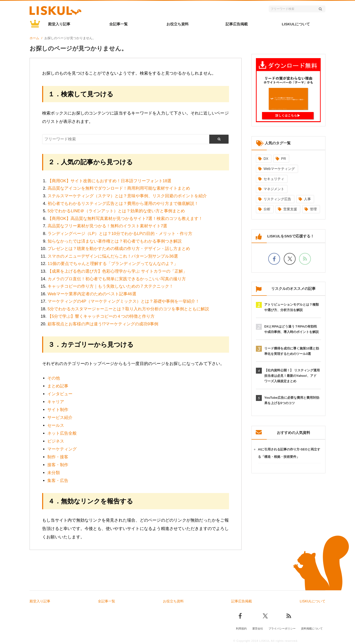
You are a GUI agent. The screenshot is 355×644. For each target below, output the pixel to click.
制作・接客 (58, 457)
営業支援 (290, 209)
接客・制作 (58, 465)
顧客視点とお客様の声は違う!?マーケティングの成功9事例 (103, 324)
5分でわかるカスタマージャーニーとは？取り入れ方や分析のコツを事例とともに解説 (128, 309)
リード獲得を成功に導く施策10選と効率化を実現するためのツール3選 (292, 351)
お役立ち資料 (177, 24)
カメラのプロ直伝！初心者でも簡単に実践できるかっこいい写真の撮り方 (117, 279)
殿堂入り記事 (59, 24)
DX (266, 159)
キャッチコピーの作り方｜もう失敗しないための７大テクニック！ (110, 286)
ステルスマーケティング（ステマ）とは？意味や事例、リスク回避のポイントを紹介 (127, 196)
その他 (54, 378)
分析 (267, 209)
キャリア (56, 402)
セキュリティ (274, 179)
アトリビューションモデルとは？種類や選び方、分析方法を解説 (292, 307)
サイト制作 (58, 410)
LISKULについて (296, 24)
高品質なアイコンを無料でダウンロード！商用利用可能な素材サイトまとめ (119, 188)
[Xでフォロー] (290, 259)
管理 (313, 209)
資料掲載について (312, 628)
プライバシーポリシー (282, 628)
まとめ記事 (58, 386)
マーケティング (62, 449)
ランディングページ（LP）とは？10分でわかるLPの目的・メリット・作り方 (120, 234)
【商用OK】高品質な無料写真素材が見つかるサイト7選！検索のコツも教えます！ (125, 219)
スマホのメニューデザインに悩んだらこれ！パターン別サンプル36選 (113, 256)
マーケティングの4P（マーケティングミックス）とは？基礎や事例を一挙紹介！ (124, 301)
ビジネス (56, 441)
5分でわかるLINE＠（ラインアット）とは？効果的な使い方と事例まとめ (116, 211)
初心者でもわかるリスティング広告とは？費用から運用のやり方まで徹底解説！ (123, 204)
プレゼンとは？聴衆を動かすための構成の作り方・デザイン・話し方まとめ (119, 249)
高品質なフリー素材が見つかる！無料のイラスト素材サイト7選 (107, 226)
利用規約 (241, 628)
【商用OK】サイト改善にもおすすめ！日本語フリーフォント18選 (109, 181)
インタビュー (60, 394)
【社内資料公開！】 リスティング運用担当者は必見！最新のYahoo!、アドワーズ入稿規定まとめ (292, 376)
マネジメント (274, 189)
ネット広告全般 (62, 433)
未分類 (54, 473)
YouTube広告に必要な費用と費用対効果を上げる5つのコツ (292, 400)
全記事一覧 (118, 24)
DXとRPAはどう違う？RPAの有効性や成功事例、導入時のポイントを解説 (292, 329)
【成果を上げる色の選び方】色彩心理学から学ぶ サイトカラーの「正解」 (117, 271)
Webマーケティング (279, 169)
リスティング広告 (277, 199)
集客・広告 (58, 481)
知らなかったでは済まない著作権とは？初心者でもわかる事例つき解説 (115, 241)
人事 (307, 199)
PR (283, 159)
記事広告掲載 (237, 24)
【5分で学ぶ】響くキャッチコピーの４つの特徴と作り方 (101, 316)
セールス (56, 425)
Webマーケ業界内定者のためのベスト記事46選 (92, 294)
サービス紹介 (60, 418)
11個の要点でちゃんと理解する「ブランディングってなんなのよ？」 (113, 264)
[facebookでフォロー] (274, 259)
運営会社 (258, 628)
